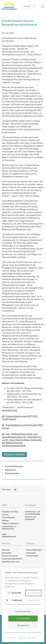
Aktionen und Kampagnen (30, 518)
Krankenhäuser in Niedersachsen (9, 528)
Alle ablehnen (23, 625)
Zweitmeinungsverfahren (12, 559)
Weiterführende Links (11, 562)
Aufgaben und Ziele (10, 512)
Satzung (5, 520)
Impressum (21, 638)
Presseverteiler (12, 473)
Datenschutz (32, 638)
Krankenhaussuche (10, 556)
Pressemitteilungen (14, 466)
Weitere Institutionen (10, 523)
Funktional (17, 600)
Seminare (6, 550)
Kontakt (13, 638)
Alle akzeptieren (23, 619)
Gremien (5, 515)
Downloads (7, 553)
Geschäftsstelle (8, 518)
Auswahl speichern (23, 611)
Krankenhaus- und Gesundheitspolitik (33, 513)
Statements (10, 470)
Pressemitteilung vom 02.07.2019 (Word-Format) (20, 418)
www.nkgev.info (9, 410)
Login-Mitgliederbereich (9, 535)
